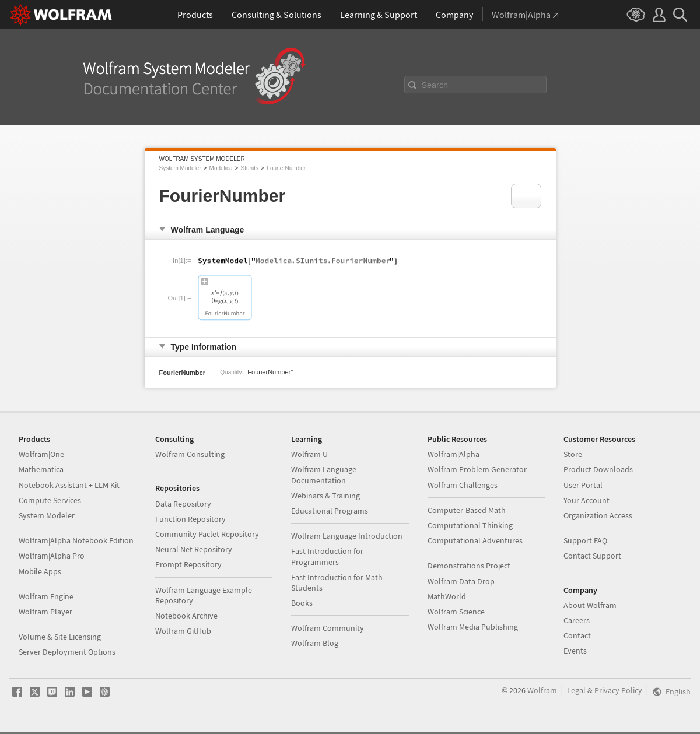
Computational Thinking (470, 525)
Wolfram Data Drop (461, 581)
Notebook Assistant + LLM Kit (69, 485)
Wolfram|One (41, 454)
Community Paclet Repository (207, 534)
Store (573, 454)
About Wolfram (590, 605)
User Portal (583, 485)
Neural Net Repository (194, 549)
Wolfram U (309, 454)
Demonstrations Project (469, 566)
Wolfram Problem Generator (477, 469)
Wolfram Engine (46, 596)
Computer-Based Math (467, 510)
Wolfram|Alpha (454, 454)
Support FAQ (585, 540)
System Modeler (180, 168)
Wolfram (542, 690)
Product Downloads (598, 469)
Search (435, 85)
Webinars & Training (325, 496)
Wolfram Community (328, 628)
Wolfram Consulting (190, 454)
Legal (576, 690)
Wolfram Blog (315, 643)
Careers (577, 620)
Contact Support (592, 556)
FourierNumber (286, 168)
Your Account (587, 500)
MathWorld (447, 596)
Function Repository (190, 519)
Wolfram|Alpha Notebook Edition (76, 540)
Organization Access (598, 515)
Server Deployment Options (67, 652)
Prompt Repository (188, 564)
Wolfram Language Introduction (347, 536)
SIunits (249, 168)
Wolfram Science (456, 612)
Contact (577, 635)
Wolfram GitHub (183, 631)
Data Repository (183, 504)
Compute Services (50, 500)
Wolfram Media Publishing (473, 627)
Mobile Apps (40, 571)
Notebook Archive (186, 616)
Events (575, 651)
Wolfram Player (45, 612)
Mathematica (41, 469)
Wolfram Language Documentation (324, 475)
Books (302, 603)
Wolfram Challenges (463, 485)
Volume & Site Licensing (60, 637)
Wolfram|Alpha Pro (52, 556)
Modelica (221, 168)
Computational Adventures (475, 540)
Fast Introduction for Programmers (327, 556)
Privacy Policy (618, 690)
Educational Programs (330, 511)
